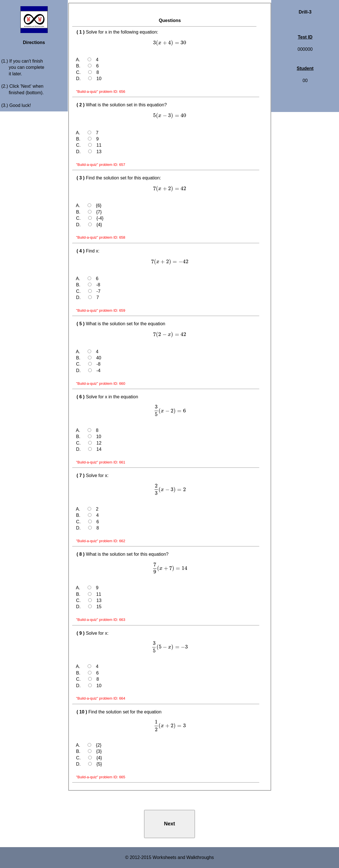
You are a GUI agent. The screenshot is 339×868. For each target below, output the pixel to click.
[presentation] (170, 43)
